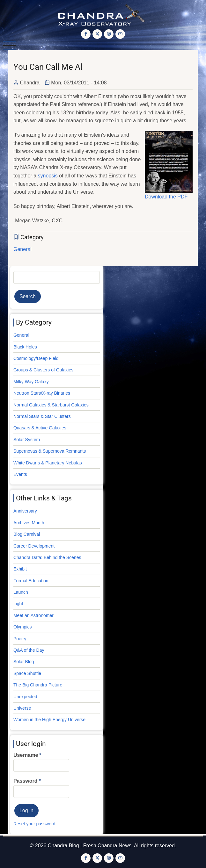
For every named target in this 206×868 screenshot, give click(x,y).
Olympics (23, 627)
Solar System (27, 440)
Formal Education (31, 581)
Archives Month (29, 523)
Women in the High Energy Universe (49, 720)
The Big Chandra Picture (38, 685)
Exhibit (20, 569)
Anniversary (25, 511)
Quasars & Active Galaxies (40, 428)
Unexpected (25, 697)
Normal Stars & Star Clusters (42, 416)
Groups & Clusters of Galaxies (43, 370)
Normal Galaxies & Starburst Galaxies (51, 405)
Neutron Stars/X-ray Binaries (42, 393)
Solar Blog (24, 662)
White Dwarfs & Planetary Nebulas (48, 463)
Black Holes (25, 347)
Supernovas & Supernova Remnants (50, 451)
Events (20, 474)
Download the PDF (166, 197)
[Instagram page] (109, 34)
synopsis (48, 176)
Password (26, 781)
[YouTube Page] (120, 34)
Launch (21, 592)
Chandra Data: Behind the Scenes (47, 557)
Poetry (20, 639)
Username (26, 755)
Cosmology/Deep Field (36, 358)
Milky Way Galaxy (31, 382)
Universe (22, 708)
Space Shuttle (27, 673)
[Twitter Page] (97, 34)
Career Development (34, 546)
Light (18, 604)
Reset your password (34, 824)
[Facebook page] (86, 34)
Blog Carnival (27, 534)
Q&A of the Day (29, 650)
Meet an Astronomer (33, 615)
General (22, 249)
